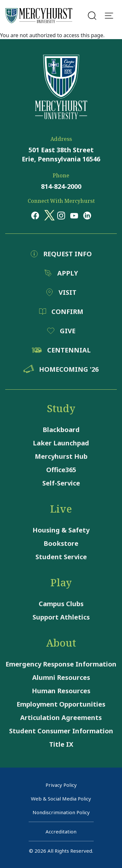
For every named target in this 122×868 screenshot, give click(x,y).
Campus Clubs (61, 604)
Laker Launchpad (61, 443)
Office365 (61, 470)
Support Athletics (61, 617)
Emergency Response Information (61, 664)
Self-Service (61, 483)
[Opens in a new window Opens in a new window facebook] (35, 215)
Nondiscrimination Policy (61, 812)
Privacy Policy (61, 785)
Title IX (61, 744)
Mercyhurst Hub (61, 456)
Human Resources (61, 691)
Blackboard (61, 430)
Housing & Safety (61, 530)
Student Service (61, 557)
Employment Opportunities (61, 704)
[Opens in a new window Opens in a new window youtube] (74, 215)
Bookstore (61, 543)
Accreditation (61, 831)
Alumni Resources (61, 677)
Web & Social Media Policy (61, 799)
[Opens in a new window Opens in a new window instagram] (61, 215)
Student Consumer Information (61, 731)
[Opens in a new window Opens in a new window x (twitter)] (48, 215)
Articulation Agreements (61, 718)
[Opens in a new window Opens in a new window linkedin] (87, 215)
